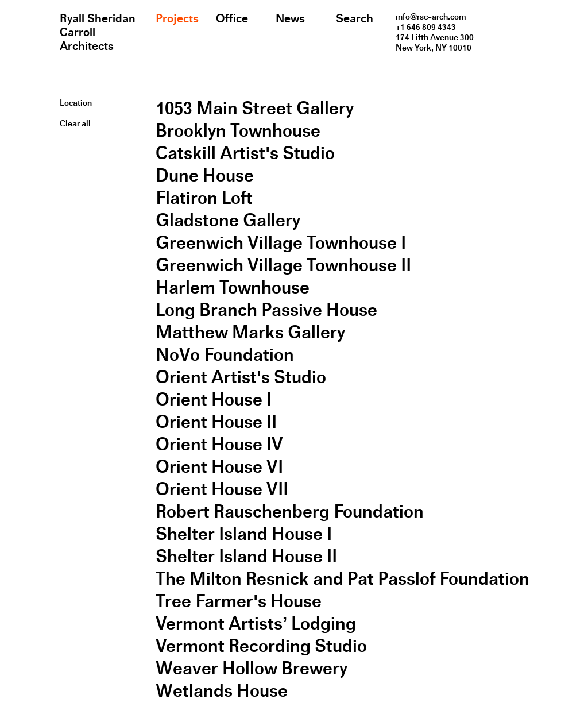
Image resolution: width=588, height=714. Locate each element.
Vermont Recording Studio (261, 646)
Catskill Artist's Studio (245, 153)
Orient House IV (219, 444)
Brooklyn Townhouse (238, 131)
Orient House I (214, 400)
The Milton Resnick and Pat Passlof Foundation (343, 579)
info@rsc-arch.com (431, 17)
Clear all (75, 123)
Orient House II (216, 422)
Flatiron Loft (204, 198)
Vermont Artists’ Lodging (256, 624)
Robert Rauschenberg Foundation (290, 512)
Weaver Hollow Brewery (252, 668)
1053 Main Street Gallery (255, 108)
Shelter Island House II (246, 556)
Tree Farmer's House (239, 601)
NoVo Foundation (225, 355)
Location (76, 103)
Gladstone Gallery (228, 220)
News (290, 18)
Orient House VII (222, 489)
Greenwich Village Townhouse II (283, 265)
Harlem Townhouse (233, 287)
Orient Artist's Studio (241, 377)
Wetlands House (222, 691)
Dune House (205, 175)
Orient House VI (219, 467)
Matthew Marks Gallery (250, 332)
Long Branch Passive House (266, 310)
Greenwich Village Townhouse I (281, 243)
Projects (177, 18)
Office (232, 18)
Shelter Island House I (244, 534)
